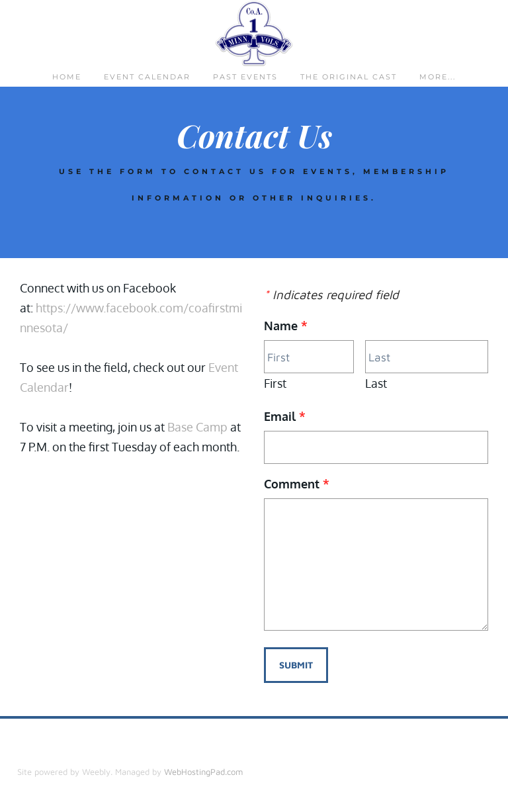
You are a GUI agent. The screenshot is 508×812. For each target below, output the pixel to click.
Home (67, 77)
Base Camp (199, 427)
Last (376, 383)
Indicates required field (331, 294)
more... (438, 77)
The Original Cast (349, 77)
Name (286, 326)
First (275, 383)
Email (285, 416)
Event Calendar (147, 77)
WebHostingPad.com (203, 772)
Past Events (245, 77)
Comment (297, 484)
